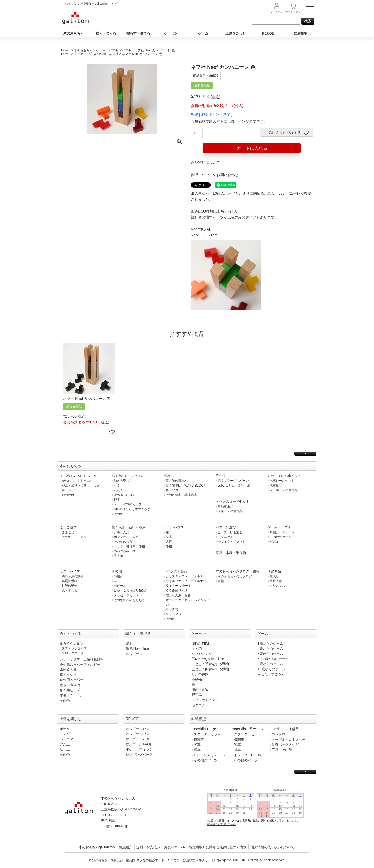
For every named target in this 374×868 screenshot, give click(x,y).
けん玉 (65, 744)
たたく (118, 490)
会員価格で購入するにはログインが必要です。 (229, 121)
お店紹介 (125, 847)
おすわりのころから (127, 476)
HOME (66, 50)
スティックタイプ (74, 648)
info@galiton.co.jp (114, 826)
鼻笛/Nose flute (137, 649)
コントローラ (282, 734)
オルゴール (134, 654)
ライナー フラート (179, 586)
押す (117, 500)
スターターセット (207, 734)
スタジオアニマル (205, 700)
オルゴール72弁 (138, 739)
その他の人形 (123, 542)
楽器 (129, 643)
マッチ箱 (172, 609)
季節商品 (274, 571)
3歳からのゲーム (270, 643)
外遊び (118, 576)
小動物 (197, 679)
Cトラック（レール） (210, 755)
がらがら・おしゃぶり (77, 481)
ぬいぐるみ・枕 (125, 551)
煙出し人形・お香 (178, 595)
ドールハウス (174, 527)
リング (65, 734)
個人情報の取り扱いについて (273, 847)
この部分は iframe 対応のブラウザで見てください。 (258, 811)
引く (117, 486)
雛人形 (274, 576)
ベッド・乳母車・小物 (129, 546)
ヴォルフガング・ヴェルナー (186, 581)
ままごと (68, 532)
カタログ (198, 705)
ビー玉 (65, 749)
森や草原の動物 (73, 576)
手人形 (118, 556)
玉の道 (221, 476)
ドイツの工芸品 (175, 571)
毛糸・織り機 (70, 685)
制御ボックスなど (285, 745)
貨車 (197, 750)
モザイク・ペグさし (232, 542)
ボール (66, 490)
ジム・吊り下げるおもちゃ (81, 486)
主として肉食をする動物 (210, 669)
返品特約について (205, 162)
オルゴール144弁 (139, 744)
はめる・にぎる (125, 495)
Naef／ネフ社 (109, 54)
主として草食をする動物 (210, 664)
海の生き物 (200, 690)
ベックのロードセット (232, 501)
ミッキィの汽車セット (284, 476)
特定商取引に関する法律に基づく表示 (218, 847)
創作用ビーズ (70, 690)
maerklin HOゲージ (208, 729)
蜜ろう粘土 (68, 675)
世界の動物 (70, 586)
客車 (197, 745)
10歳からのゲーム (271, 669)
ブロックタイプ (73, 653)
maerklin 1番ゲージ (248, 729)
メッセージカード (126, 595)
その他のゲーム (280, 537)
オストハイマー (72, 571)
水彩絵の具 (68, 670)
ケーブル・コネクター (289, 739)
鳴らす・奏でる (138, 33)
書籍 (221, 581)
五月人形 (276, 581)
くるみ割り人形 (177, 590)
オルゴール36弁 (138, 734)
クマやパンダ (202, 654)
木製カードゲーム (282, 532)
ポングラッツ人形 (126, 537)
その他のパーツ (206, 760)
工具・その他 (282, 750)
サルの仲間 (200, 674)
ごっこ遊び (68, 527)
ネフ (117, 581)
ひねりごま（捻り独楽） (131, 590)
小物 (169, 546)
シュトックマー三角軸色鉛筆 (82, 659)
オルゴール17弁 (138, 729)
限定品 (197, 695)
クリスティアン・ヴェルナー (186, 576)
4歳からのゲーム (270, 649)
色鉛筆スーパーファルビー (80, 664)
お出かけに (70, 495)
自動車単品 (225, 507)
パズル (126, 50)
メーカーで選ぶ (85, 54)
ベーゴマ (66, 739)
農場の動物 (70, 581)
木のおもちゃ (74, 33)
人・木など (70, 590)
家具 (169, 537)
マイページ (277, 12)
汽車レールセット (282, 481)
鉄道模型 (300, 33)
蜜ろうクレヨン (72, 643)
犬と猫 (197, 649)
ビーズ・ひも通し (230, 532)
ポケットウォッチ (139, 749)
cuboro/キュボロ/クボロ (234, 486)
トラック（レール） (249, 755)
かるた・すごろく (271, 674)
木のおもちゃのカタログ (235, 576)
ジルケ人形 (122, 532)
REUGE (268, 33)
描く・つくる (106, 33)
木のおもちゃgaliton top (97, 847)
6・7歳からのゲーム (273, 659)
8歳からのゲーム (270, 664)
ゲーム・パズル (107, 50)
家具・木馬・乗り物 (231, 553)
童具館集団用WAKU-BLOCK (186, 486)
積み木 (169, 476)
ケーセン (171, 33)
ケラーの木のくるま (128, 504)
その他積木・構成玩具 (181, 495)
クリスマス (173, 614)
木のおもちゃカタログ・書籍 (238, 571)
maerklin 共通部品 (284, 729)
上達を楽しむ (236, 33)
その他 (118, 514)
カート (293, 12)
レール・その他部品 (284, 490)
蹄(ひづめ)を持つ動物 (208, 659)
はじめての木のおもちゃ (78, 476)
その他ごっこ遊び (74, 537)
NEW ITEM (200, 643)
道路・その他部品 (230, 511)
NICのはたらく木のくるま (132, 509)
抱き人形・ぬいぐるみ (129, 527)
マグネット (225, 537)
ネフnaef (172, 490)
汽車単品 (276, 486)
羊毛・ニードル (72, 695)
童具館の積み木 (177, 481)
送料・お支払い (148, 847)
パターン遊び (226, 527)
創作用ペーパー (72, 680)
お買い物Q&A (175, 847)
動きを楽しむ (123, 481)
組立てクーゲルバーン (233, 481)
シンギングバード (139, 754)
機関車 (199, 739)
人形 (169, 542)
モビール (120, 586)
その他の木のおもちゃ (129, 600)
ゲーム (203, 33)
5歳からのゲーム (270, 654)
